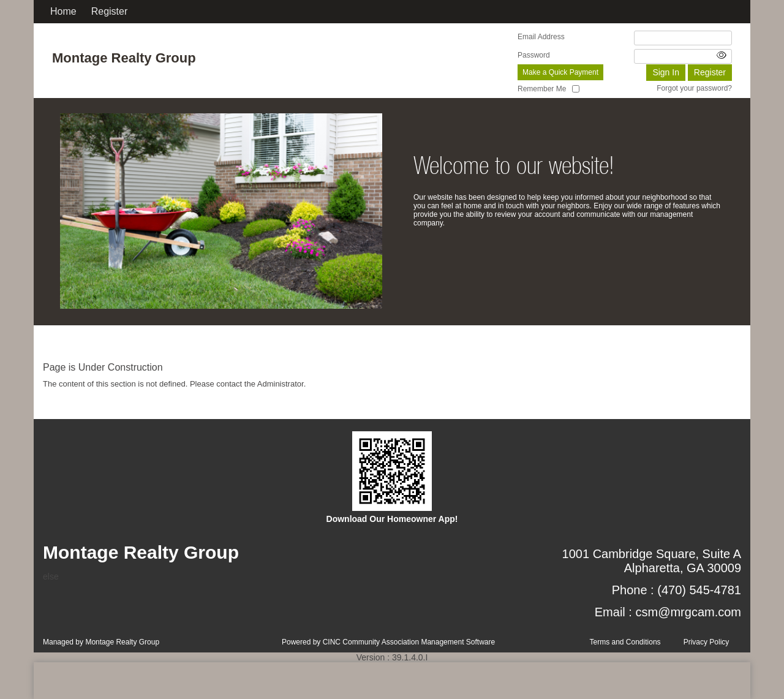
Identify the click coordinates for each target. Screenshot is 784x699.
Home (63, 11)
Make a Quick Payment (560, 72)
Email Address (541, 37)
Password (534, 55)
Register (110, 11)
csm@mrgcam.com (688, 612)
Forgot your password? (694, 88)
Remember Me (542, 89)
